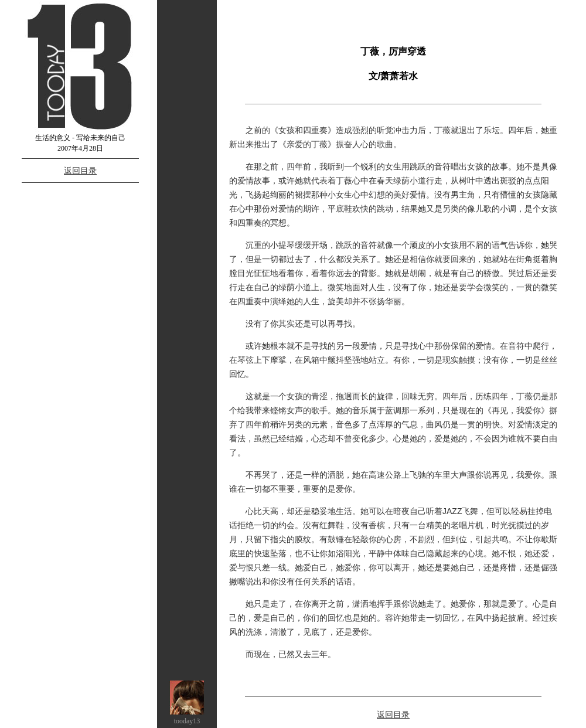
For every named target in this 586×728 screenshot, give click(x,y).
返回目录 (80, 171)
